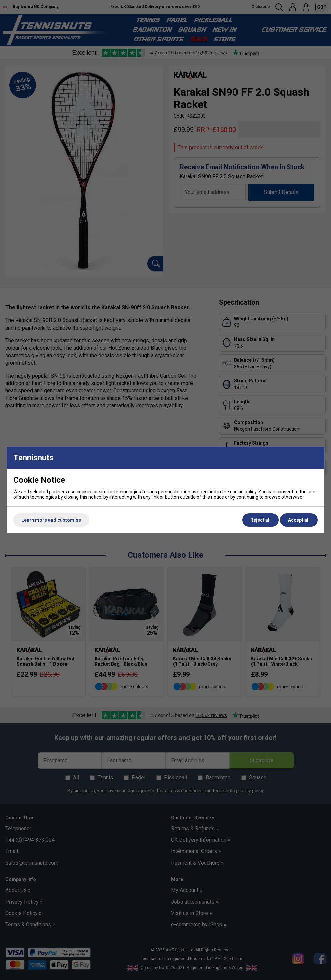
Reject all (260, 520)
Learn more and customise (51, 520)
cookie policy (243, 492)
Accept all (299, 520)
